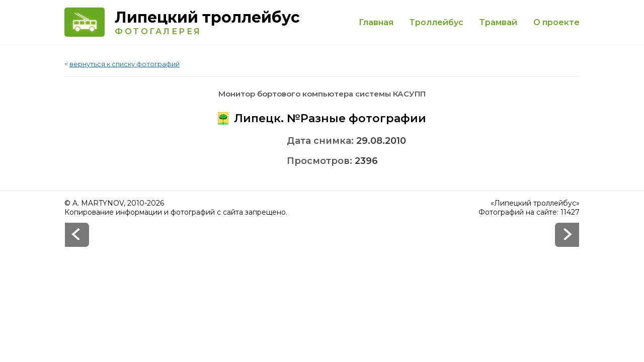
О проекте (556, 22)
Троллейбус (436, 22)
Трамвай (498, 22)
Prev (567, 235)
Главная (376, 22)
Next (77, 235)
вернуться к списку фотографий (125, 64)
